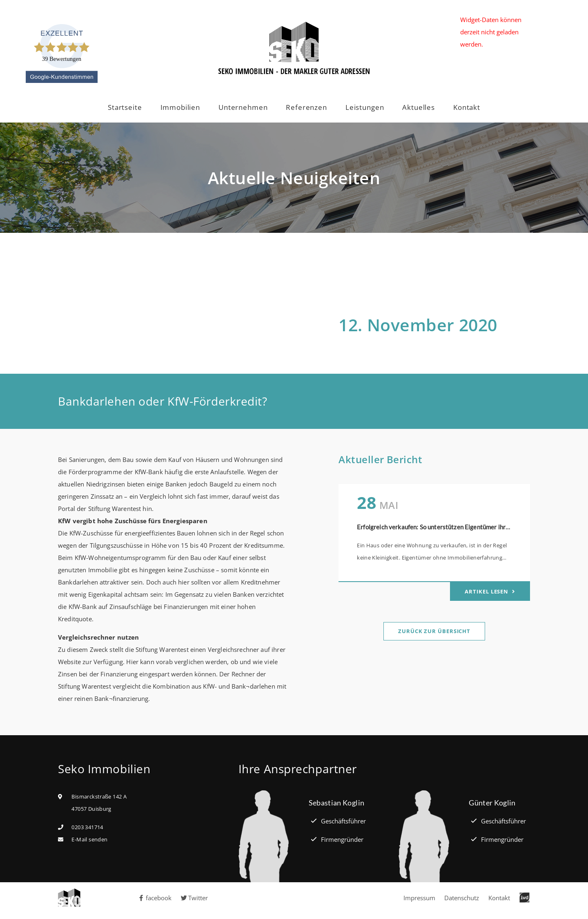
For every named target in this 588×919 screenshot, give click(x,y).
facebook (155, 898)
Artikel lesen (487, 591)
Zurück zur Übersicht (434, 631)
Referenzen (306, 107)
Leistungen (365, 107)
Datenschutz (462, 898)
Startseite (125, 107)
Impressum (419, 898)
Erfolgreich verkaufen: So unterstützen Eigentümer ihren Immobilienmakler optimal (471, 527)
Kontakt (467, 107)
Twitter (195, 898)
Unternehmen (243, 107)
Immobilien (180, 107)
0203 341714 (87, 827)
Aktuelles (419, 107)
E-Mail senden (89, 839)
